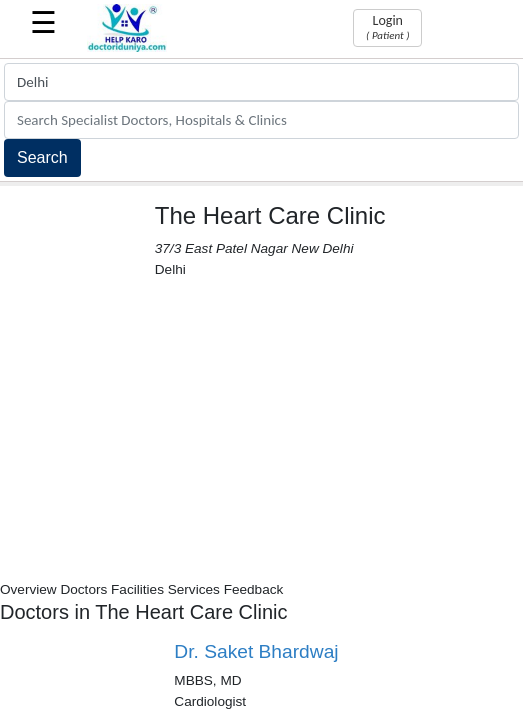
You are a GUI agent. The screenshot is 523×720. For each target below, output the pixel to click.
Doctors (83, 589)
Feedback (254, 589)
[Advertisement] (261, 430)
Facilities (137, 589)
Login (387, 27)
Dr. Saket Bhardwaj (256, 651)
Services (194, 589)
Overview (28, 589)
